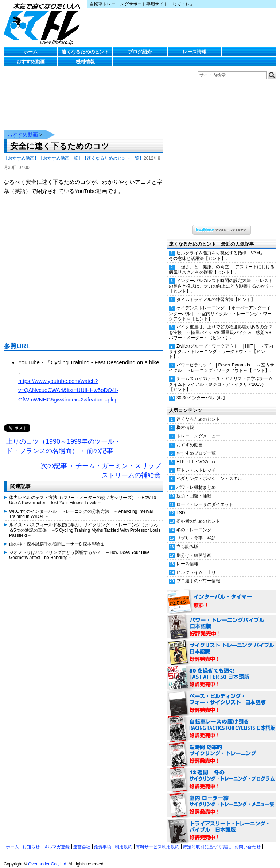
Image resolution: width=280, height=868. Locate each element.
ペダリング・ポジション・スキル (209, 471)
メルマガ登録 (57, 840)
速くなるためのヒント (85, 52)
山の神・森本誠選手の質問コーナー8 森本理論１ (57, 537)
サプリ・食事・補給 (196, 531)
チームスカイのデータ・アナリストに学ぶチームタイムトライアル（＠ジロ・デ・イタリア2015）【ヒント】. (221, 377)
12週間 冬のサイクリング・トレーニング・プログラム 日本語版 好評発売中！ (222, 773)
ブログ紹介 (140, 52)
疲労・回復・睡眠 (194, 488)
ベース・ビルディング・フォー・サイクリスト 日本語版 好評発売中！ (222, 696)
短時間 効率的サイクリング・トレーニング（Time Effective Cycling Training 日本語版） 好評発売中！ (222, 747)
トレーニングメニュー (198, 429)
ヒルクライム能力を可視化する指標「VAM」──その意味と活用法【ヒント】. (220, 248)
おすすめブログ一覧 (196, 446)
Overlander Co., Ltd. (48, 857)
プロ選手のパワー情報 (198, 574)
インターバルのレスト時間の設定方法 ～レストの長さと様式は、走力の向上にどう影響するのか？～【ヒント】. (221, 279)
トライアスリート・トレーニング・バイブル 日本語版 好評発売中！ (222, 824)
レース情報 (195, 52)
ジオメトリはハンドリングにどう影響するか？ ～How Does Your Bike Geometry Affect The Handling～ (79, 548)
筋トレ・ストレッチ (196, 463)
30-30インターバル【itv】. (202, 391)
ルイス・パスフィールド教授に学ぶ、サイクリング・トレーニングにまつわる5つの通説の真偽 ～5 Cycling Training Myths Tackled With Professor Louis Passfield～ (85, 523)
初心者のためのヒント (198, 514)
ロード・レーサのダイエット (205, 497)
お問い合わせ (248, 840)
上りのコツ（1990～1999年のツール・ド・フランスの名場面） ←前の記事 (63, 439)
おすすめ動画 (31, 62)
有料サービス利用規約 (157, 840)
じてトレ (44, 24)
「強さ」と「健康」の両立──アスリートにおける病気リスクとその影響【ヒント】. (222, 262)
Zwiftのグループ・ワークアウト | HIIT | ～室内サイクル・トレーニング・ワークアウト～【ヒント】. (221, 344)
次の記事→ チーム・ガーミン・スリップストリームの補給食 (101, 463)
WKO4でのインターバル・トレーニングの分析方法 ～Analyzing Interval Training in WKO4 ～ (81, 507)
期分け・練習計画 (194, 548)
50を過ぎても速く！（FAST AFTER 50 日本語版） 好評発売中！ (222, 671)
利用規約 (124, 840)
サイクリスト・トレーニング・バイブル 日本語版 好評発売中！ (222, 645)
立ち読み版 (187, 539)
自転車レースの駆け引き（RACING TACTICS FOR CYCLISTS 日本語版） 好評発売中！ (222, 722)
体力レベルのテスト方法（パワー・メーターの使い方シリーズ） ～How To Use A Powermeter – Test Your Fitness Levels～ (83, 493)
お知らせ (31, 840)
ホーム (30, 52)
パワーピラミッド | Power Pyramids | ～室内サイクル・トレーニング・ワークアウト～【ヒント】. (221, 360)
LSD (181, 506)
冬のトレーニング (194, 523)
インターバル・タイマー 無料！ (222, 594)
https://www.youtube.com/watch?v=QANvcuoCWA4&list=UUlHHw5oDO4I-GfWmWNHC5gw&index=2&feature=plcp (68, 383)
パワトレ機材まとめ (196, 480)
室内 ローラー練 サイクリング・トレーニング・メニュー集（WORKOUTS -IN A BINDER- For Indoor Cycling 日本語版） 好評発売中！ (222, 798)
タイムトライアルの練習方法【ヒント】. (216, 292)
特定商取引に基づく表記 (207, 840)
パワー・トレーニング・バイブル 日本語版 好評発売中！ (222, 620)
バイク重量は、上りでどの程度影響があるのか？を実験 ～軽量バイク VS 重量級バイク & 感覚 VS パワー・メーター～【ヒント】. (221, 325)
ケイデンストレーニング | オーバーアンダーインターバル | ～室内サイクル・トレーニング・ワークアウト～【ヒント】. (220, 306)
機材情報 (85, 62)
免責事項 (102, 840)
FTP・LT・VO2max (196, 455)
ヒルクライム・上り (196, 565)
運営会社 (82, 840)
